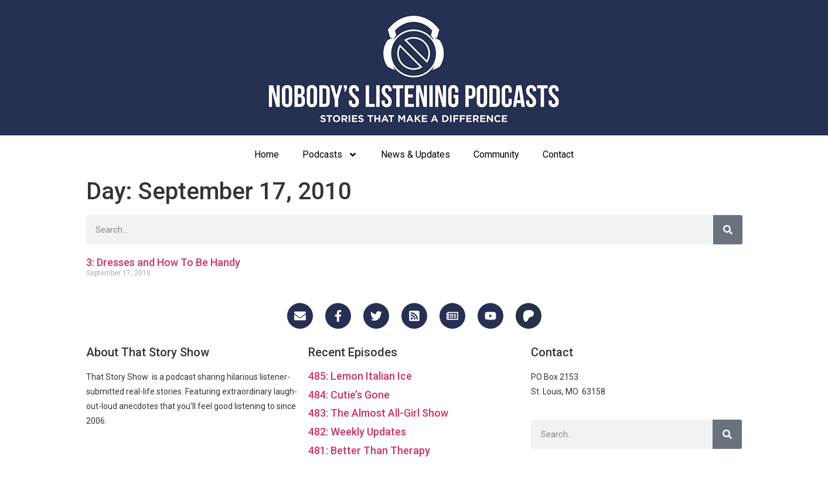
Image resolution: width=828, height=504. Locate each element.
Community (496, 154)
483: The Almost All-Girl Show (378, 413)
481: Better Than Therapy (369, 450)
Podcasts (330, 155)
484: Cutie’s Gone (349, 395)
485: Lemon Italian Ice (360, 376)
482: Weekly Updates (357, 432)
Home (267, 154)
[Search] (728, 230)
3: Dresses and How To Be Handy (163, 262)
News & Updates (415, 154)
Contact (558, 154)
